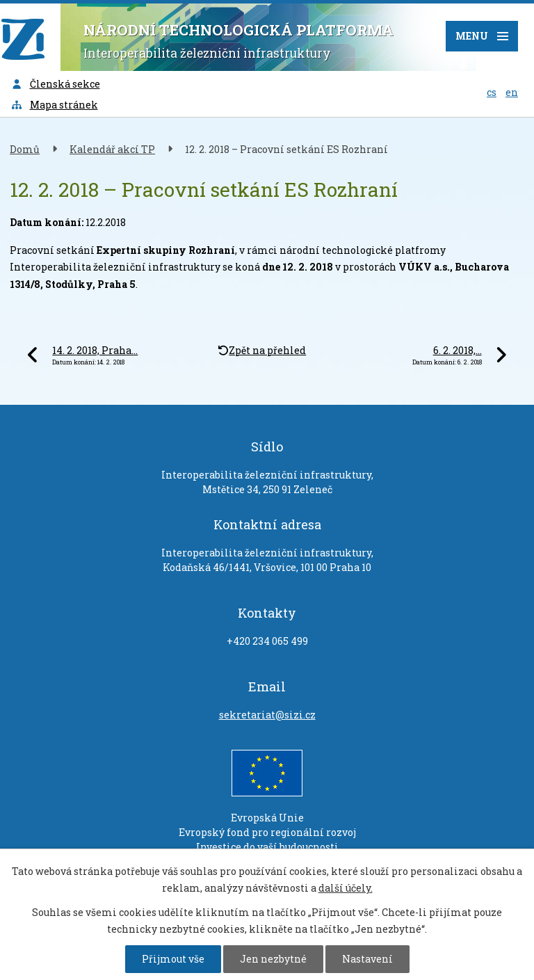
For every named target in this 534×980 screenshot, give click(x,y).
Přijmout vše (173, 959)
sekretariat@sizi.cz (267, 715)
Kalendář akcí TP (112, 149)
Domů (25, 149)
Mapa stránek (54, 105)
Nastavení (367, 959)
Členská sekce (55, 84)
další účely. (346, 888)
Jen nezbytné (273, 959)
